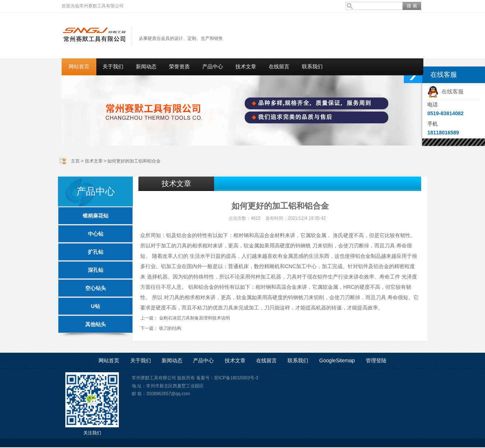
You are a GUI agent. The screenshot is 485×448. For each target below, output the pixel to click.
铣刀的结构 (170, 328)
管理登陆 (376, 360)
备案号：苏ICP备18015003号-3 (227, 378)
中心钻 (96, 234)
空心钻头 (96, 288)
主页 (75, 161)
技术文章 (246, 67)
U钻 (95, 306)
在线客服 (446, 91)
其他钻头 (96, 324)
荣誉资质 (179, 67)
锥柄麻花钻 (96, 216)
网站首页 (79, 67)
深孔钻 (96, 270)
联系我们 (312, 67)
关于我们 (113, 67)
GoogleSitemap (337, 360)
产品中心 (213, 67)
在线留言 (279, 67)
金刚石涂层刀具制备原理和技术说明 (195, 318)
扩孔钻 (96, 252)
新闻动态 (146, 67)
